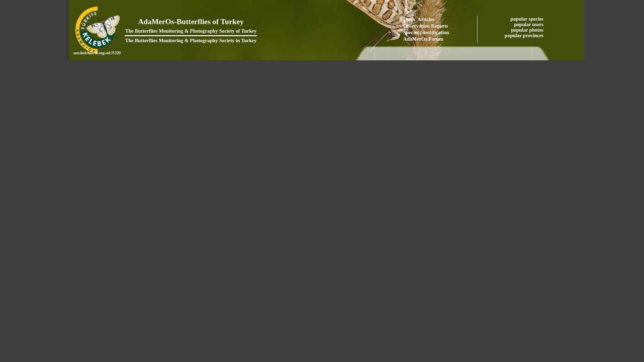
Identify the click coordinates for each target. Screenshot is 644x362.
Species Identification (426, 32)
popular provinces (525, 35)
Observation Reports (426, 26)
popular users (530, 24)
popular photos (528, 30)
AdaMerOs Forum (423, 39)
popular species (527, 19)
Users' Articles (419, 19)
